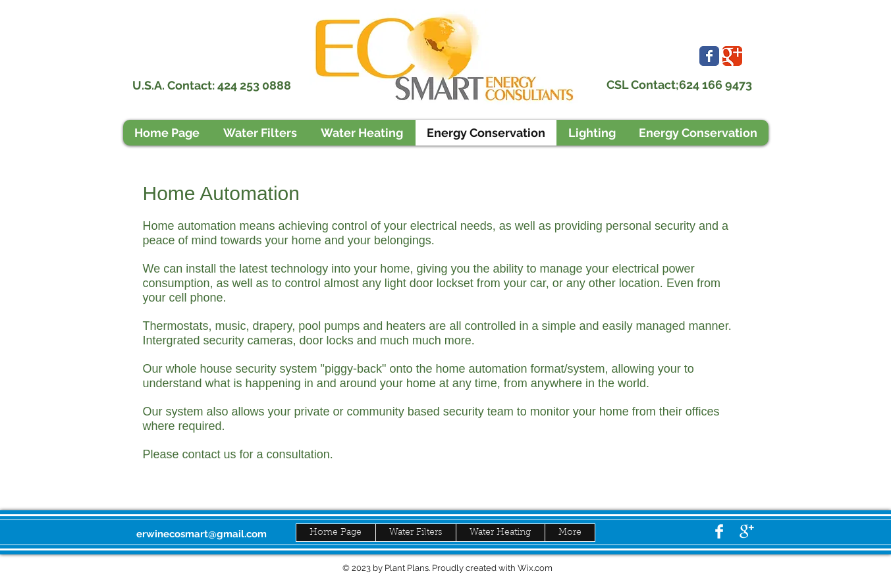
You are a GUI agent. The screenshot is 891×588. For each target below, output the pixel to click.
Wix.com (535, 568)
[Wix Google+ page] (732, 56)
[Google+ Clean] (747, 531)
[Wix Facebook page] (709, 56)
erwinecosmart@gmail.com (202, 534)
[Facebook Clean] (719, 531)
